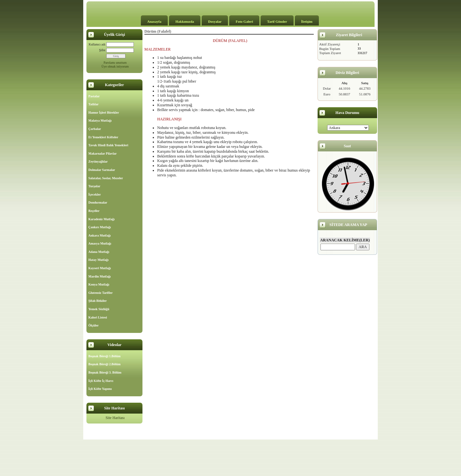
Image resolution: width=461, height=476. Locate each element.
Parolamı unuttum (115, 63)
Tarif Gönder (277, 21)
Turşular (94, 186)
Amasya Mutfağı (100, 243)
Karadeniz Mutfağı (101, 219)
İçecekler (95, 194)
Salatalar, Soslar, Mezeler (106, 178)
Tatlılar (93, 104)
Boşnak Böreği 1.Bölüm (105, 356)
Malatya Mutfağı (100, 121)
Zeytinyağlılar (98, 161)
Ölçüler (93, 325)
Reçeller (94, 211)
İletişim (307, 21)
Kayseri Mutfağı (100, 268)
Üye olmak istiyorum (115, 66)
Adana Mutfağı (99, 252)
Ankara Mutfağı (100, 235)
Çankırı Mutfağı (100, 227)
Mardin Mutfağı (100, 276)
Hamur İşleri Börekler (104, 113)
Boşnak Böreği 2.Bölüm (105, 364)
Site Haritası (115, 418)
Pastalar (94, 96)
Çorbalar (95, 129)
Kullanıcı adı (97, 44)
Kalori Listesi (98, 317)
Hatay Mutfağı (98, 260)
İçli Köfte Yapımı (100, 389)
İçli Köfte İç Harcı (101, 381)
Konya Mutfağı (99, 284)
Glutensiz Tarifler (101, 293)
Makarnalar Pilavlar (102, 153)
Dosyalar (215, 21)
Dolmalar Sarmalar (102, 170)
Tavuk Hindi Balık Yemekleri (108, 145)
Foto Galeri (244, 21)
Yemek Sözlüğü (99, 309)
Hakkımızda (185, 21)
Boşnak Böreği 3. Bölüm (105, 372)
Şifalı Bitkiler (98, 301)
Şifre (102, 50)
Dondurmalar (98, 202)
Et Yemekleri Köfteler (103, 137)
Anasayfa (154, 21)
